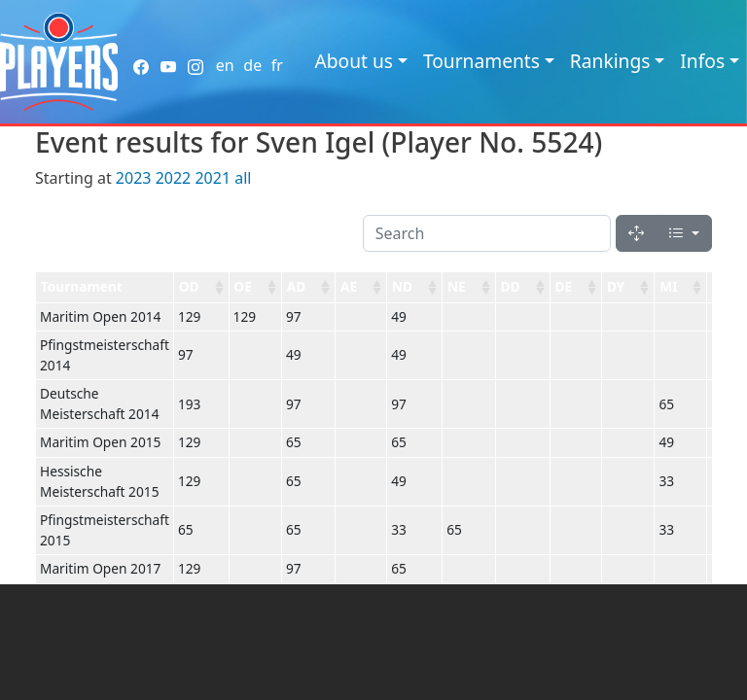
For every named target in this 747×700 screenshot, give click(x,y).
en (225, 65)
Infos (702, 61)
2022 (174, 178)
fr (277, 65)
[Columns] (684, 233)
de (252, 65)
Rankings (610, 61)
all (243, 178)
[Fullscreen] (636, 233)
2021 (213, 178)
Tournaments (481, 61)
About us (354, 61)
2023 (134, 178)
